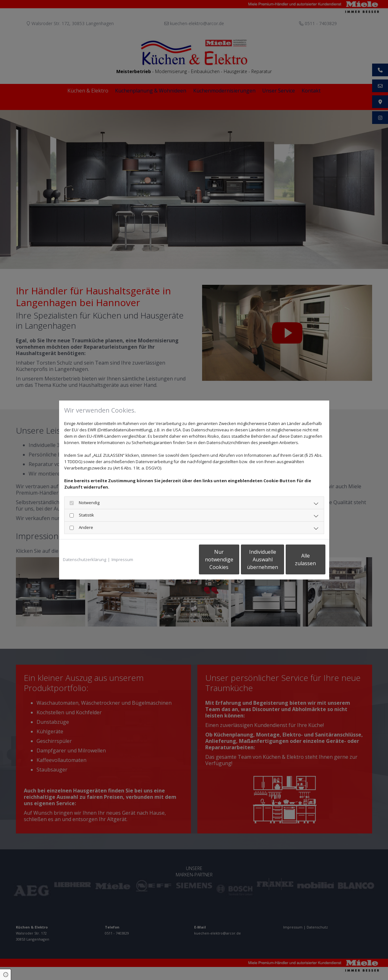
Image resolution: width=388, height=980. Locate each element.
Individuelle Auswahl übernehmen (235, 559)
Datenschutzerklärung (85, 559)
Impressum (122, 559)
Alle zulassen (296, 559)
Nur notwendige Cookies (175, 559)
